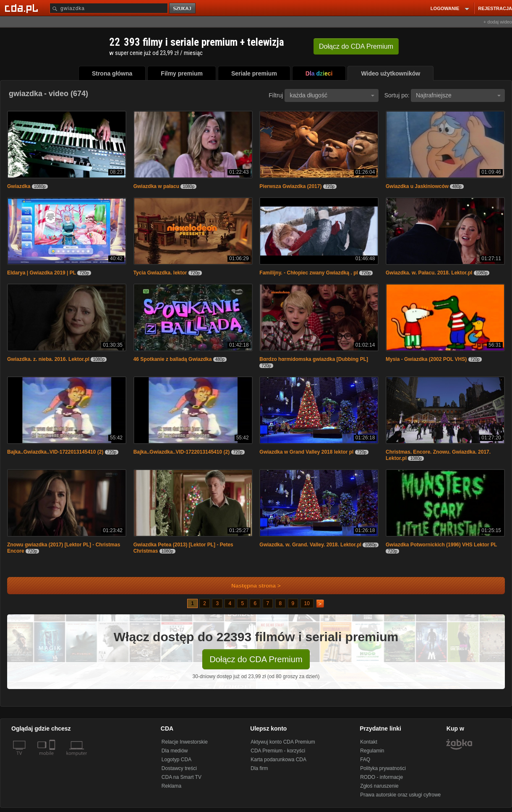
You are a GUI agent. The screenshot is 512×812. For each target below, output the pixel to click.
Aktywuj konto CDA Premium (283, 742)
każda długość (332, 95)
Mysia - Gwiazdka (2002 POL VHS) (426, 359)
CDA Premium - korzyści (278, 751)
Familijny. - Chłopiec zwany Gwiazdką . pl (309, 273)
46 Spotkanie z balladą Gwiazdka (173, 359)
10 (307, 603)
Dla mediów (175, 751)
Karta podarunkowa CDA (278, 760)
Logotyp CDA (176, 760)
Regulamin (372, 751)
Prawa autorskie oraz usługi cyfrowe (400, 795)
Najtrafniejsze (458, 95)
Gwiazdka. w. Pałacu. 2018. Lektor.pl (429, 273)
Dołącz (356, 46)
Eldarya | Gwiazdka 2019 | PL (42, 273)
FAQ (365, 760)
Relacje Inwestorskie (185, 742)
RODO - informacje (381, 777)
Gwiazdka (19, 186)
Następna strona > (250, 586)
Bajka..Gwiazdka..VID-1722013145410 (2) (55, 452)
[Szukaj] (109, 8)
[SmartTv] (53, 758)
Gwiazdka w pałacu (156, 186)
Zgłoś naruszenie (379, 786)
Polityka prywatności (383, 768)
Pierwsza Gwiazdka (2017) (290, 186)
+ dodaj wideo (498, 22)
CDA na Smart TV (182, 777)
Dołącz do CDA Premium (256, 659)
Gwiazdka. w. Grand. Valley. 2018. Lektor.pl (310, 545)
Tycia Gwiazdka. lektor (160, 273)
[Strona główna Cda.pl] (23, 8)
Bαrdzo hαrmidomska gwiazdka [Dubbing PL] (314, 359)
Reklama (171, 786)
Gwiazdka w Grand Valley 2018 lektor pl (306, 452)
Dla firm (259, 768)
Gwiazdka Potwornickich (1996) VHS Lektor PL (441, 545)
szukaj (183, 9)
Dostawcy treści (179, 768)
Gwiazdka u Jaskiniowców (417, 186)
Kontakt (369, 742)
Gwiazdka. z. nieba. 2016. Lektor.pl (48, 359)
